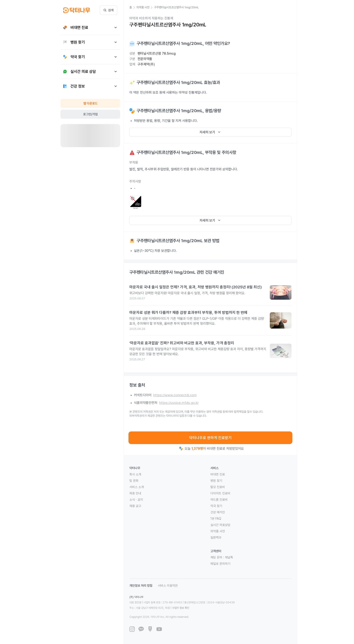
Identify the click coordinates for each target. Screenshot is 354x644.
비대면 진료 (218, 474)
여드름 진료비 (219, 500)
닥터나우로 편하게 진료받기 (210, 438)
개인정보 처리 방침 (141, 586)
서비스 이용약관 (168, 586)
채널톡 (229, 557)
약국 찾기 (216, 506)
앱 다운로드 (90, 103)
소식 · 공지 (136, 500)
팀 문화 (134, 481)
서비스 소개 (137, 487)
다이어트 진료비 (220, 493)
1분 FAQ (216, 519)
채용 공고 (135, 506)
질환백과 (216, 537)
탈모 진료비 (218, 487)
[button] (133, 7)
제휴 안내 (135, 493)
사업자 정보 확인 (181, 608)
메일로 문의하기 (220, 564)
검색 (109, 10)
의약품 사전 (218, 531)
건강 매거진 (218, 512)
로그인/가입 (90, 114)
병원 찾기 (216, 481)
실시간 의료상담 (220, 525)
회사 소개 (135, 474)
